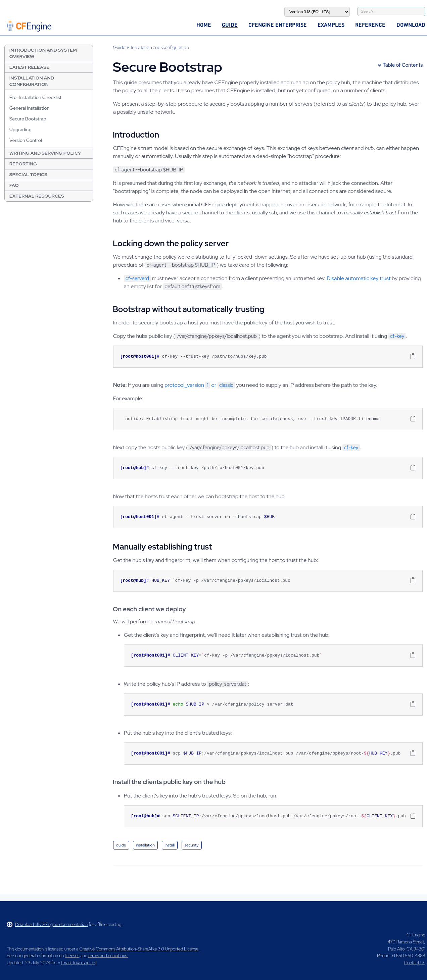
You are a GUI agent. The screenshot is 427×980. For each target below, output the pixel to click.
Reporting (23, 164)
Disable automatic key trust (359, 278)
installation (145, 845)
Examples (331, 25)
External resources (37, 196)
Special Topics (28, 174)
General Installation (30, 108)
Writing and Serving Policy (45, 153)
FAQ (14, 185)
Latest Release (29, 67)
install (170, 845)
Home (204, 25)
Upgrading (20, 130)
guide (121, 845)
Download (411, 25)
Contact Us (415, 963)
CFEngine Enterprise (278, 25)
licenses (72, 956)
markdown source (79, 963)
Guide (230, 25)
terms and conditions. (108, 956)
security (192, 845)
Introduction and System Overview (43, 53)
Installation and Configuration (32, 81)
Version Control (26, 140)
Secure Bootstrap (28, 119)
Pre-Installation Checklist (36, 97)
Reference (370, 25)
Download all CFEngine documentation (47, 924)
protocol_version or (200, 385)
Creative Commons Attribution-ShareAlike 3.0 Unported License (139, 949)
